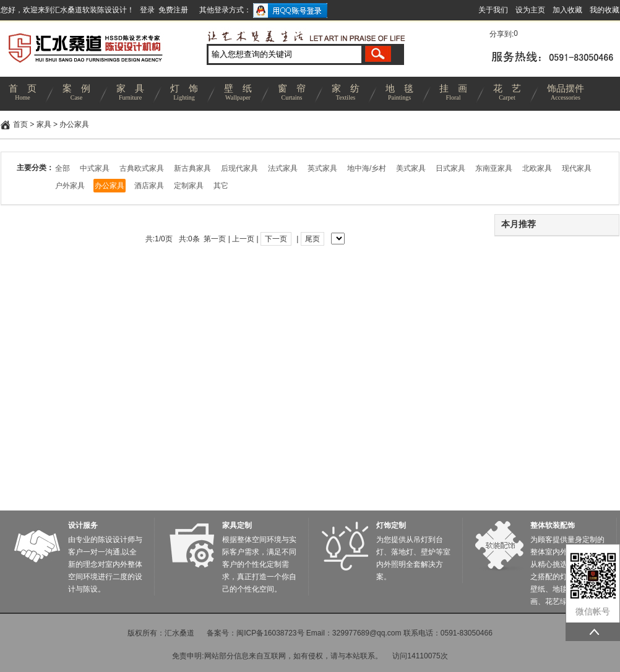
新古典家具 (192, 168)
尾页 (312, 239)
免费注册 (173, 10)
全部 (62, 168)
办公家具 (74, 124)
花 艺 (507, 94)
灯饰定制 (391, 525)
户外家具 (70, 186)
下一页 (276, 239)
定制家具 (189, 186)
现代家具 (577, 168)
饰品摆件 (566, 94)
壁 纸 (238, 94)
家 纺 (346, 94)
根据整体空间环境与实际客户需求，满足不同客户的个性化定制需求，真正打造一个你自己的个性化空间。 (259, 564)
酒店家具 (149, 186)
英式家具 (322, 168)
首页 (20, 124)
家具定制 (237, 525)
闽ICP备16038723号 (270, 633)
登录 (147, 10)
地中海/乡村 (367, 168)
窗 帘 (292, 94)
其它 (221, 186)
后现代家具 (239, 168)
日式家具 (450, 168)
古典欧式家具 (142, 168)
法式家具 (283, 168)
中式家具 (95, 168)
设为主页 (530, 10)
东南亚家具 (494, 168)
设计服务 (83, 525)
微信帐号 (593, 612)
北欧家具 (537, 168)
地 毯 (399, 94)
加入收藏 (567, 10)
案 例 (76, 94)
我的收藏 (605, 10)
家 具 (130, 94)
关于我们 (493, 10)
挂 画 (453, 94)
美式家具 (411, 168)
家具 (44, 124)
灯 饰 (184, 94)
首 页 (23, 94)
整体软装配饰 (553, 525)
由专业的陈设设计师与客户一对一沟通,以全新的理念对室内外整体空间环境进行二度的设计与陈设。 (105, 564)
